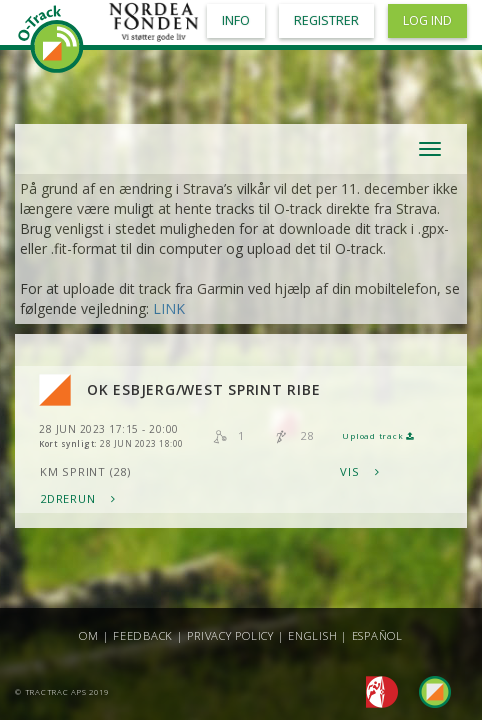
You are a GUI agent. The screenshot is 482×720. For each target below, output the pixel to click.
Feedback (143, 635)
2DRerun (78, 498)
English (312, 635)
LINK (169, 308)
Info (236, 20)
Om (89, 635)
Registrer (326, 20)
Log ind (427, 20)
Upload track (378, 436)
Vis (360, 471)
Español (377, 635)
